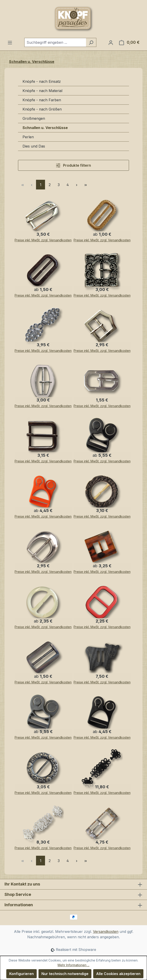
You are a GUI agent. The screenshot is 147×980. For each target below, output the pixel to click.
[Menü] (10, 42)
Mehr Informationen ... (73, 965)
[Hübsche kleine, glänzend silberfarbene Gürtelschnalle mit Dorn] (103, 327)
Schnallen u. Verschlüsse (45, 128)
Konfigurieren (21, 974)
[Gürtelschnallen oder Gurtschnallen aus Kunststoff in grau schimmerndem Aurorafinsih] (44, 659)
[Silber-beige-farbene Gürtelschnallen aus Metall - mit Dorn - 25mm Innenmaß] (44, 382)
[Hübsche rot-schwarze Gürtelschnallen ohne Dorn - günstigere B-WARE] (103, 603)
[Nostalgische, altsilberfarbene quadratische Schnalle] (103, 272)
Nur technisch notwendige (65, 974)
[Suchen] (91, 42)
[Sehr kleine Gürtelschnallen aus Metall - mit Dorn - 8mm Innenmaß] (103, 382)
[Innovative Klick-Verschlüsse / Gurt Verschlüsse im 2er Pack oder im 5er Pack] (103, 438)
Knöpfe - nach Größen (42, 109)
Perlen (28, 137)
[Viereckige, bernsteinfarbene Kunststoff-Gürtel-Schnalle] (103, 548)
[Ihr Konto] (111, 42)
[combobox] (55, 42)
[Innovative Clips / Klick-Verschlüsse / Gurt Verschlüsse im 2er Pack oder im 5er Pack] (44, 493)
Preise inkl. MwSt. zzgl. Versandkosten (43, 240)
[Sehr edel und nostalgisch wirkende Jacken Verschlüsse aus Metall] (44, 327)
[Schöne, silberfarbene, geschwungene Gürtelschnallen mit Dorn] (44, 548)
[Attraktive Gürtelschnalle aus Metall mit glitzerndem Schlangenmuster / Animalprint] (103, 824)
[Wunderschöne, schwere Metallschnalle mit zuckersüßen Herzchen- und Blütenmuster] (44, 769)
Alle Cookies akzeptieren (118, 974)
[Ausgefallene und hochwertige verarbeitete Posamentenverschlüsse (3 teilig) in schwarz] (103, 769)
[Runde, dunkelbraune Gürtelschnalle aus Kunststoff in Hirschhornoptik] (103, 493)
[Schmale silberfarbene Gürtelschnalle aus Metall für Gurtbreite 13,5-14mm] (44, 217)
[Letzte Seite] (86, 185)
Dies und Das (34, 146)
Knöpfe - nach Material (42, 91)
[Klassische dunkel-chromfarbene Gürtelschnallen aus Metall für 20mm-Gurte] (44, 438)
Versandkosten (106, 932)
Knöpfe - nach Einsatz (42, 81)
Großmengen (34, 118)
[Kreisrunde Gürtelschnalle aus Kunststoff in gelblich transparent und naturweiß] (44, 603)
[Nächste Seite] (77, 185)
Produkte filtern (73, 165)
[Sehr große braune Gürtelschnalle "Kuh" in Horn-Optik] (103, 659)
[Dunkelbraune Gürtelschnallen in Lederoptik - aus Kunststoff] (44, 272)
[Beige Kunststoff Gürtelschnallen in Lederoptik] (103, 217)
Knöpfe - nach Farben (42, 100)
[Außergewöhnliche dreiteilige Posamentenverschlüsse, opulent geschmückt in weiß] (44, 824)
